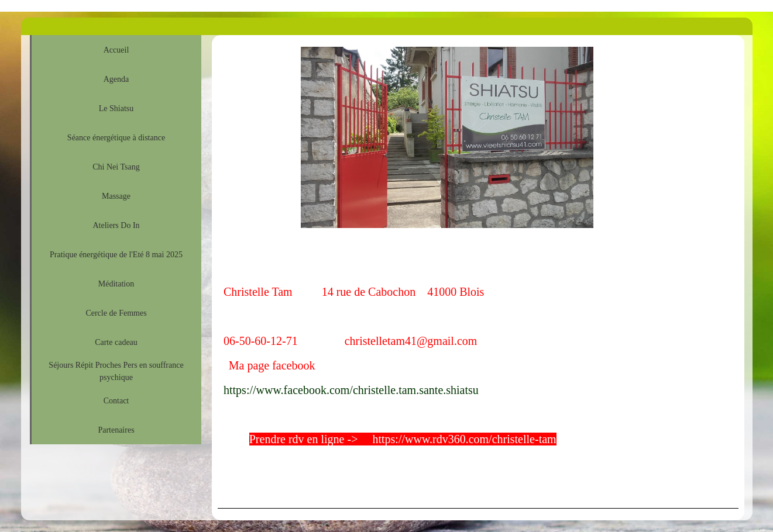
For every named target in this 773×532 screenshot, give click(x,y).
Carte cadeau (116, 342)
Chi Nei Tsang (116, 167)
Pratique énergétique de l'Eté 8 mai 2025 (116, 255)
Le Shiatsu (116, 108)
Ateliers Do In (116, 225)
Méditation (116, 284)
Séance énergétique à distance (116, 138)
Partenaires (116, 430)
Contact (116, 401)
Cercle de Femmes (116, 313)
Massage (116, 196)
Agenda (116, 79)
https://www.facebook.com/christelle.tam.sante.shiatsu (351, 390)
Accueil (116, 50)
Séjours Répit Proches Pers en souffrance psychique (116, 371)
